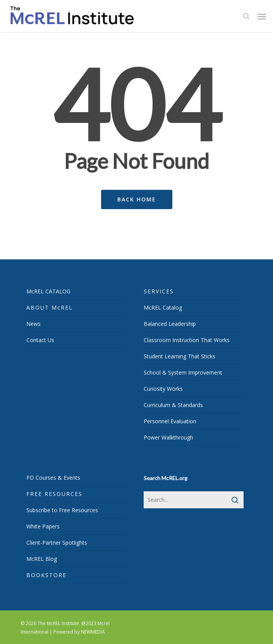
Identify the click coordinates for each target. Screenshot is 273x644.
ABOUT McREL (50, 308)
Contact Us (40, 340)
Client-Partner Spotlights (57, 543)
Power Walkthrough (168, 437)
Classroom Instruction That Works (187, 340)
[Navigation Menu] (262, 16)
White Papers (43, 526)
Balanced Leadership (170, 324)
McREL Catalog (163, 308)
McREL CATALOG (48, 291)
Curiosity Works (163, 389)
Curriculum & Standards (173, 405)
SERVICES (159, 291)
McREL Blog (42, 559)
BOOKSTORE (46, 575)
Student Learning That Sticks (179, 356)
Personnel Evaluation (170, 421)
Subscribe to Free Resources (62, 510)
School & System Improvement (183, 372)
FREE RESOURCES (54, 494)
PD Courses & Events (53, 478)
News (33, 324)
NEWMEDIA (93, 632)
